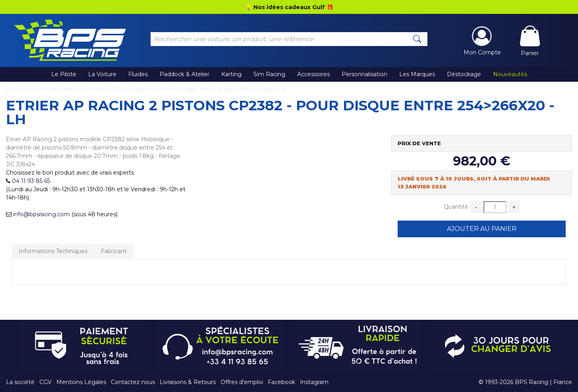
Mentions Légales (81, 382)
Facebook (281, 382)
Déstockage (464, 74)
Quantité (456, 207)
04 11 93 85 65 (31, 181)
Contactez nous (133, 382)
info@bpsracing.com (42, 214)
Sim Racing (269, 74)
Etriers (98, 89)
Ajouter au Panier (482, 229)
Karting (231, 74)
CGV (45, 382)
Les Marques (417, 74)
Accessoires (313, 74)
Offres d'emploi (242, 382)
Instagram (314, 382)
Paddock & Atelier (185, 74)
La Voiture (102, 74)
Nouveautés (510, 74)
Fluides (138, 74)
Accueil (16, 89)
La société (20, 382)
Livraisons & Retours (188, 382)
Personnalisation (364, 74)
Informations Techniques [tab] (53, 251)
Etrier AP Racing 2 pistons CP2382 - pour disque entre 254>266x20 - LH (199, 89)
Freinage (73, 89)
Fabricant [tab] (114, 251)
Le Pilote (64, 74)
